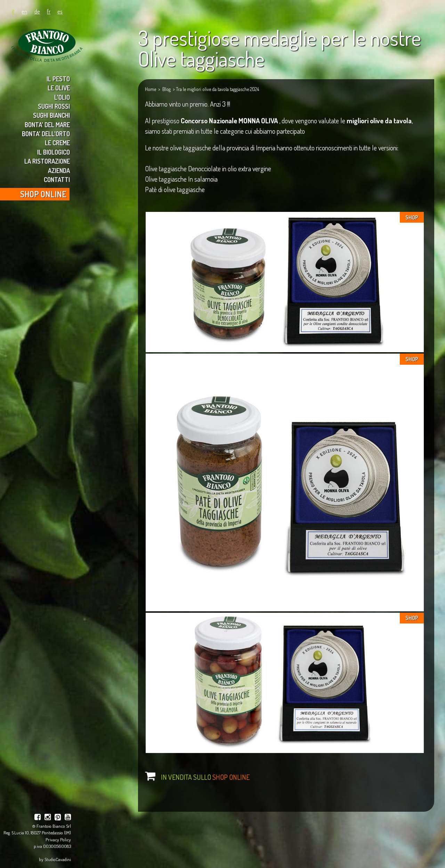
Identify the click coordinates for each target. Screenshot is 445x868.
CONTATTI (57, 179)
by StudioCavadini (55, 859)
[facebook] (38, 818)
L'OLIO (62, 97)
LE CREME (57, 143)
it (13, 11)
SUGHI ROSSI (54, 106)
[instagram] (48, 818)
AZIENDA (59, 170)
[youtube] (68, 818)
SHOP (412, 217)
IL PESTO (58, 79)
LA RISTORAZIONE (47, 161)
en (24, 11)
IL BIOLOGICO (54, 152)
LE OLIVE (59, 88)
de (37, 11)
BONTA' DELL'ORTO (46, 134)
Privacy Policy (58, 839)
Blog (167, 89)
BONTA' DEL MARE (47, 125)
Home (151, 89)
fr (49, 11)
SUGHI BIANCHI (51, 115)
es (60, 11)
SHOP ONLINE (43, 194)
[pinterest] (58, 818)
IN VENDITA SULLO (205, 777)
